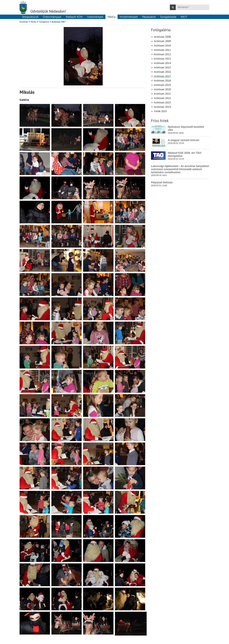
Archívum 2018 (162, 81)
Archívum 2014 (162, 63)
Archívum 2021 (162, 94)
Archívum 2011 (162, 50)
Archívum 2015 (162, 67)
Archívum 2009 (162, 41)
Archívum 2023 (162, 102)
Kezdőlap (24, 22)
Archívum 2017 (59, 22)
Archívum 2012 (162, 54)
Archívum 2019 (162, 85)
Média (33, 22)
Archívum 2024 (162, 107)
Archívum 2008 (162, 37)
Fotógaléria (44, 22)
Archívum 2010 (162, 45)
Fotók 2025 (160, 111)
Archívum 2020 (162, 89)
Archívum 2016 (162, 72)
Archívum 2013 (162, 59)
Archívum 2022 (162, 98)
